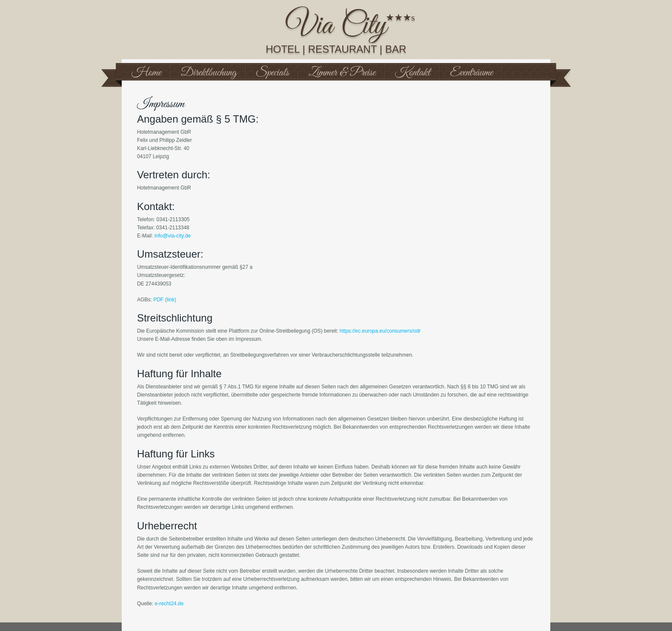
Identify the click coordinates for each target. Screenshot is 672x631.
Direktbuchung (209, 73)
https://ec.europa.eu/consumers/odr (380, 331)
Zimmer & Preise (342, 73)
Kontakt (413, 73)
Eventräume (471, 73)
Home (146, 73)
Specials (273, 73)
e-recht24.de (169, 604)
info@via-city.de (172, 236)
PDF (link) (165, 300)
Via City (336, 26)
